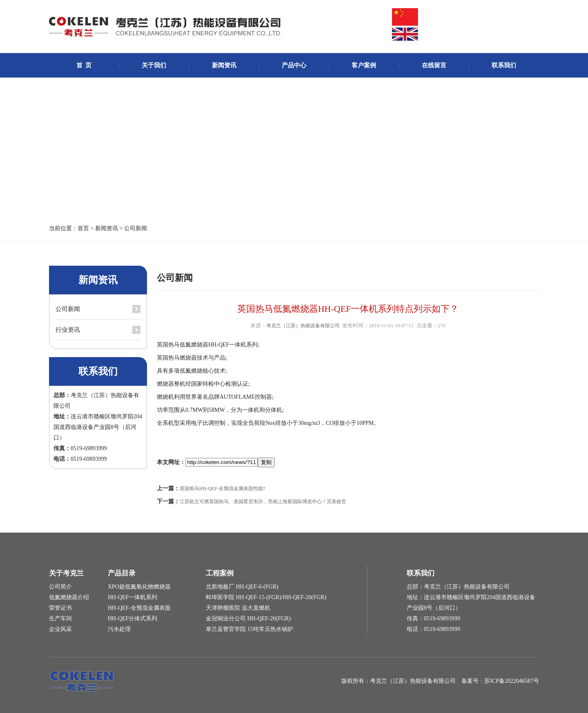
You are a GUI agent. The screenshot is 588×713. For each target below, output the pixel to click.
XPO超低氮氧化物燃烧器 (139, 587)
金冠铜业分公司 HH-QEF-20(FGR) (248, 619)
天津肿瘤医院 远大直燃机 (238, 608)
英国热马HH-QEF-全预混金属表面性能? (222, 489)
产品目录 (122, 573)
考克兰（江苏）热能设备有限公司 (303, 326)
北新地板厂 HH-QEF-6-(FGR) (242, 587)
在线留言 (434, 65)
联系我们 (504, 65)
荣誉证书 (60, 608)
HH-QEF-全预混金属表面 (139, 608)
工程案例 (220, 573)
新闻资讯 (224, 65)
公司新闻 (136, 228)
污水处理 (119, 629)
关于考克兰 (66, 573)
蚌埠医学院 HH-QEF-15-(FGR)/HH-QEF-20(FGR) (266, 597)
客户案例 (364, 65)
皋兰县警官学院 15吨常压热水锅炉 (249, 629)
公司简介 (60, 587)
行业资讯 (68, 330)
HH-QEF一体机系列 (133, 597)
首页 (83, 228)
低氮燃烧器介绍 (69, 597)
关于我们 (154, 65)
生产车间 (60, 619)
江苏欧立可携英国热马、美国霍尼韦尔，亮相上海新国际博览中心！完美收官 (263, 502)
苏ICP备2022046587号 (512, 681)
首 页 (84, 65)
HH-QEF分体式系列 (133, 619)
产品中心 (294, 65)
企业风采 (60, 629)
